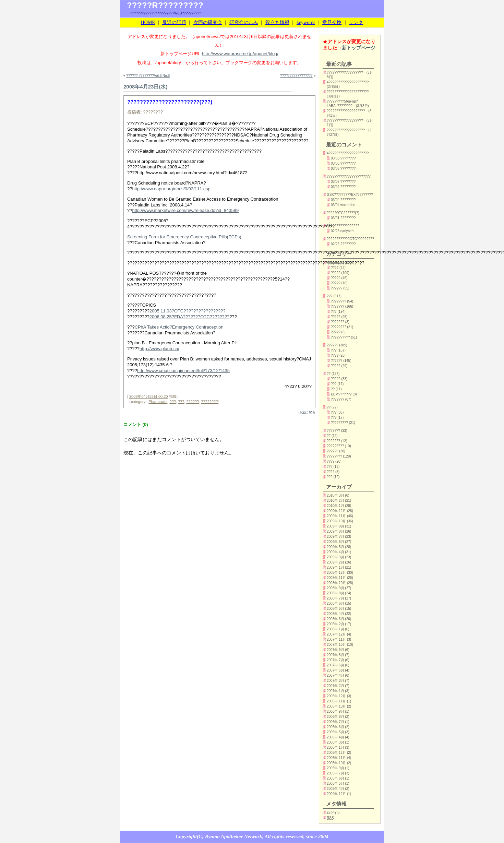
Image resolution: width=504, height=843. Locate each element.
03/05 (335, 163)
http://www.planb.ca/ (159, 349)
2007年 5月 (335, 670)
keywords (306, 22)
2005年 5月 (335, 783)
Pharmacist (158, 402)
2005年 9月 (335, 768)
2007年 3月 (335, 681)
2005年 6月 (335, 778)
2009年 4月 (335, 552)
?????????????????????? (348, 92)
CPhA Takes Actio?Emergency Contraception (179, 327)
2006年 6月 (335, 727)
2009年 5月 (335, 547)
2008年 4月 (335, 614)
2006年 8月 (335, 717)
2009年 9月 (335, 526)
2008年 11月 (336, 578)
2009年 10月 (336, 521)
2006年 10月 (336, 706)
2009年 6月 (335, 542)
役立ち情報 (277, 22)
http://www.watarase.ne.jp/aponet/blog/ (240, 54)
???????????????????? (346, 111)
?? (329, 374)
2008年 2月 (335, 624)
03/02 (335, 187)
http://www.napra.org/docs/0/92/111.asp (171, 189)
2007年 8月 (335, 655)
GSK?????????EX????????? (350, 195)
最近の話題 (174, 22)
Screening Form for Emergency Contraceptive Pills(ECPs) (184, 237)
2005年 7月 (335, 773)
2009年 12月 (336, 511)
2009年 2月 (335, 562)
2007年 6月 (335, 665)
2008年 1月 (335, 629)
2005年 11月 (336, 758)
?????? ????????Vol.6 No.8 (148, 76)
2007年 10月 (336, 645)
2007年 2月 (335, 686)
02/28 (335, 231)
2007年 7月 (335, 660)
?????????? (340, 337)
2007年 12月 (336, 634)
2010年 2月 (335, 501)
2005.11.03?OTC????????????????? (188, 311)
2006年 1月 (335, 747)
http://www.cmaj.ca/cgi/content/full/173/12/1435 (183, 371)
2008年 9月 (335, 588)
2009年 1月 (335, 567)
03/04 (335, 200)
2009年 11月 (336, 516)
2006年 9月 (335, 711)
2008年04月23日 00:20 (149, 396)
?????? (193, 402)
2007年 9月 (335, 650)
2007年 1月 (335, 691)
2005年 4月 (335, 789)
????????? (339, 423)
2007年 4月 (335, 675)
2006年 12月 (336, 696)
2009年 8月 (335, 531)
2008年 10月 (336, 583)
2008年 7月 (335, 598)
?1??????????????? (343, 226)
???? (335, 268)
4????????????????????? (348, 82)
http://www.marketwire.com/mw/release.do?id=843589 (185, 210)
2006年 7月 (335, 722)
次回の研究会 (208, 22)
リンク (356, 22)
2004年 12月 (336, 794)
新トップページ (359, 48)
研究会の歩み (244, 22)
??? (173, 402)
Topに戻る (308, 412)
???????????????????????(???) (170, 102)
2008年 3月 (335, 619)
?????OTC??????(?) (343, 213)
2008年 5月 (335, 609)
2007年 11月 (336, 639)
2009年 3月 (335, 557)
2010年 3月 (335, 495)
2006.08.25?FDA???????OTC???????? (189, 317)
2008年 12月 (336, 573)
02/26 (335, 244)
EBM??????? (341, 394)
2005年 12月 (336, 753)
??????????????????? (345, 73)
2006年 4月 (335, 737)
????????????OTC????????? (350, 239)
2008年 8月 (335, 593)
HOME (148, 22)
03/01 (335, 218)
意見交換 (332, 22)
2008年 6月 (335, 603)
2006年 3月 (335, 742)
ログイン (334, 813)
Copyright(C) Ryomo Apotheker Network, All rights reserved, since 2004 (252, 836)
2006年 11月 (336, 701)
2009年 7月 (335, 537)
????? (336, 273)
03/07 (335, 182)
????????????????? (296, 76)
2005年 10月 (336, 763)
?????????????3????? (345, 121)
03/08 (335, 158)
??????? (338, 306)
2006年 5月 (335, 732)
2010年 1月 (335, 506)
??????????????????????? (349, 176)
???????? (209, 402)
